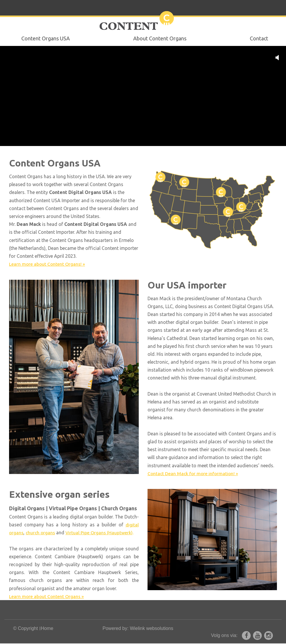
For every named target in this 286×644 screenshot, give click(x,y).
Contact (259, 38)
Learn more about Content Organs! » (48, 264)
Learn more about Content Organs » (47, 597)
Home (47, 629)
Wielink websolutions (151, 629)
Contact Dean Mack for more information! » (194, 473)
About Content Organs (160, 38)
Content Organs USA (46, 38)
